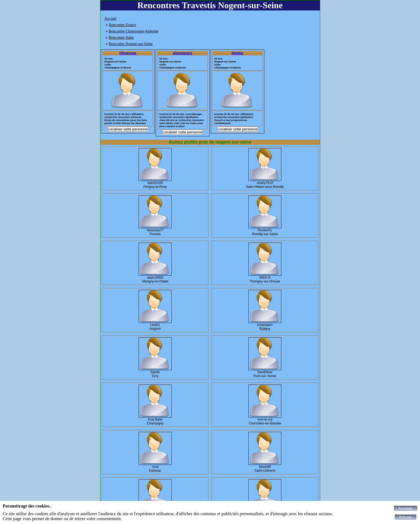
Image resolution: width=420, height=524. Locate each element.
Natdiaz (238, 53)
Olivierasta (128, 53)
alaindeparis (183, 53)
